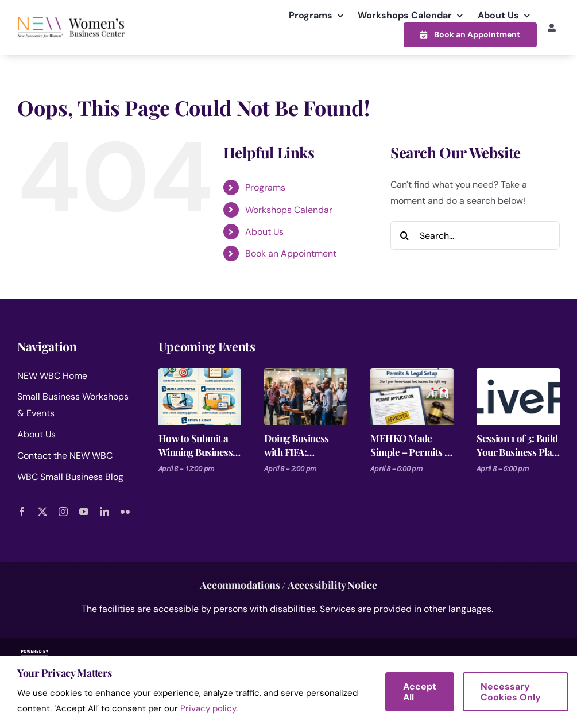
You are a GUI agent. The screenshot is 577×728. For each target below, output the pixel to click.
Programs (265, 187)
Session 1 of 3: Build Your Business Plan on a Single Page (517, 445)
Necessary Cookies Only (511, 692)
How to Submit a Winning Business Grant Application (195, 445)
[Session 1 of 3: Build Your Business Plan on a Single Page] (518, 397)
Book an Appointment (291, 253)
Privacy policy (208, 708)
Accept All (420, 692)
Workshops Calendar (289, 210)
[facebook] (22, 512)
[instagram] (63, 512)
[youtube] (84, 512)
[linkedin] (104, 512)
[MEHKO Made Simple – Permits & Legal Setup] (412, 397)
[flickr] (125, 512)
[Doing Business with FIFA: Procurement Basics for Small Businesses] (306, 397)
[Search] (405, 235)
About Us (264, 232)
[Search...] (475, 235)
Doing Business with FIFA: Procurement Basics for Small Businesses (297, 445)
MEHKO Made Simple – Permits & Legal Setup (411, 445)
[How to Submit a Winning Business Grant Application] (200, 397)
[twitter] (42, 512)
